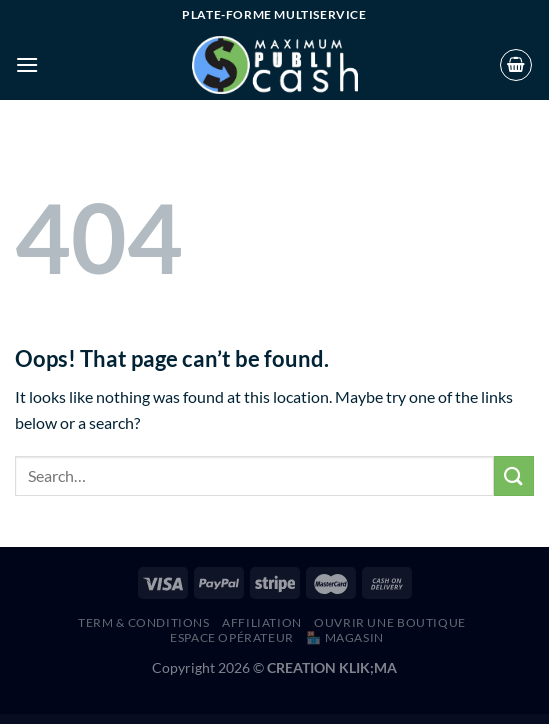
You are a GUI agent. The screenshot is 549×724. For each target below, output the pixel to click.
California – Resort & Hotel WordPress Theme (204, 719)
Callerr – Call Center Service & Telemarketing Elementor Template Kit (343, 719)
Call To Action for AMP (289, 719)
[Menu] (27, 64)
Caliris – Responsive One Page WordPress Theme (266, 719)
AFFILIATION (262, 622)
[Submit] (514, 475)
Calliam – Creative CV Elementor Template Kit (378, 719)
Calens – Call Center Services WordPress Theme (146, 719)
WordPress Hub (126, 719)
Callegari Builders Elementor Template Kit (310, 719)
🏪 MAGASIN (345, 637)
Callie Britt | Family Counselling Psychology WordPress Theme (411, 719)
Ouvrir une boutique (390, 622)
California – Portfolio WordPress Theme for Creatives (176, 719)
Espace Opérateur (232, 637)
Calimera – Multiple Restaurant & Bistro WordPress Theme (234, 719)
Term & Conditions (143, 622)
